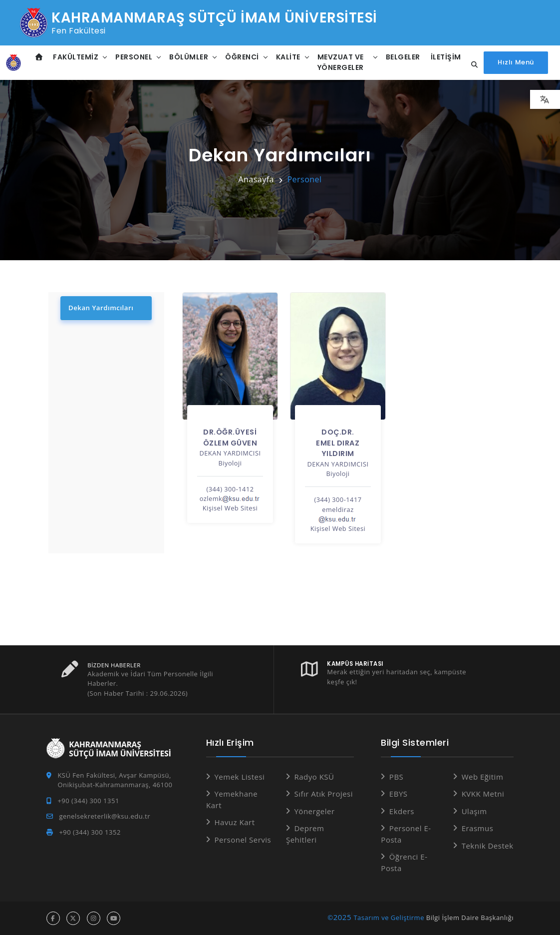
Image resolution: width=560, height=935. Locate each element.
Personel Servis (243, 840)
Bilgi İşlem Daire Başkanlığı (470, 918)
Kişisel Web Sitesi (230, 508)
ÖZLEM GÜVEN (230, 443)
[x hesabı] (73, 918)
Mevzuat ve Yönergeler (341, 62)
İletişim (446, 57)
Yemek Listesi (239, 777)
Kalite (288, 57)
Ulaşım (474, 811)
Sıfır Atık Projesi (323, 794)
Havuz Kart (234, 822)
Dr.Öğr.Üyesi (230, 432)
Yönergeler (314, 811)
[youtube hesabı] (114, 918)
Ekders (402, 811)
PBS (396, 777)
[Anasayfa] (13, 62)
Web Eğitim (483, 777)
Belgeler (403, 57)
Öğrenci (242, 57)
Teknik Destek (488, 846)
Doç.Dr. (338, 432)
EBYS (399, 794)
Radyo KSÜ (314, 777)
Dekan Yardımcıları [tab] (100, 308)
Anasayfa (256, 179)
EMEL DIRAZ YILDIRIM (338, 449)
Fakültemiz (76, 57)
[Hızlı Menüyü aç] (516, 63)
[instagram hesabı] (94, 918)
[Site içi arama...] (472, 65)
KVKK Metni (483, 794)
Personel (134, 57)
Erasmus (478, 828)
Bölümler (189, 57)
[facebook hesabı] (53, 918)
